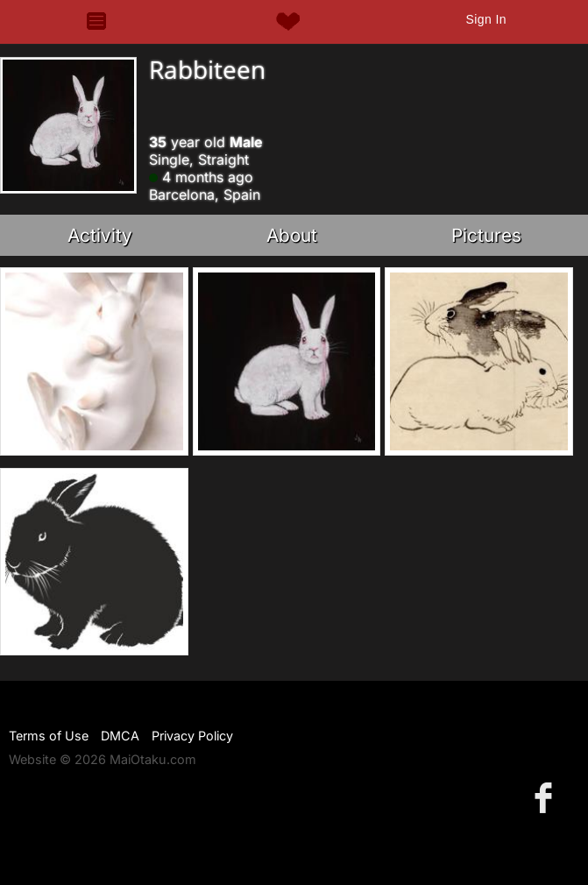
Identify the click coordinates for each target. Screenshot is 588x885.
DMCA (120, 736)
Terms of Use (49, 736)
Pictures (486, 235)
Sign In (485, 19)
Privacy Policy (192, 736)
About (292, 235)
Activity (100, 235)
